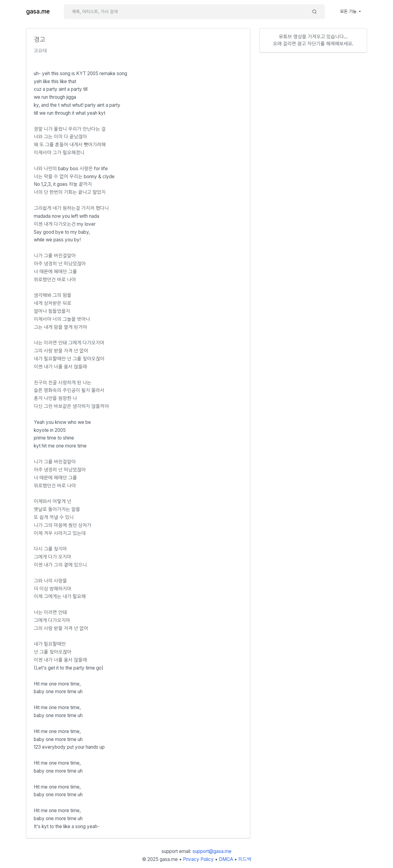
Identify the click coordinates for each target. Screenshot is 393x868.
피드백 (245, 859)
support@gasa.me (212, 851)
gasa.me (38, 12)
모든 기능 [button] (349, 11)
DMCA (226, 859)
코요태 (40, 51)
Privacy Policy (198, 859)
